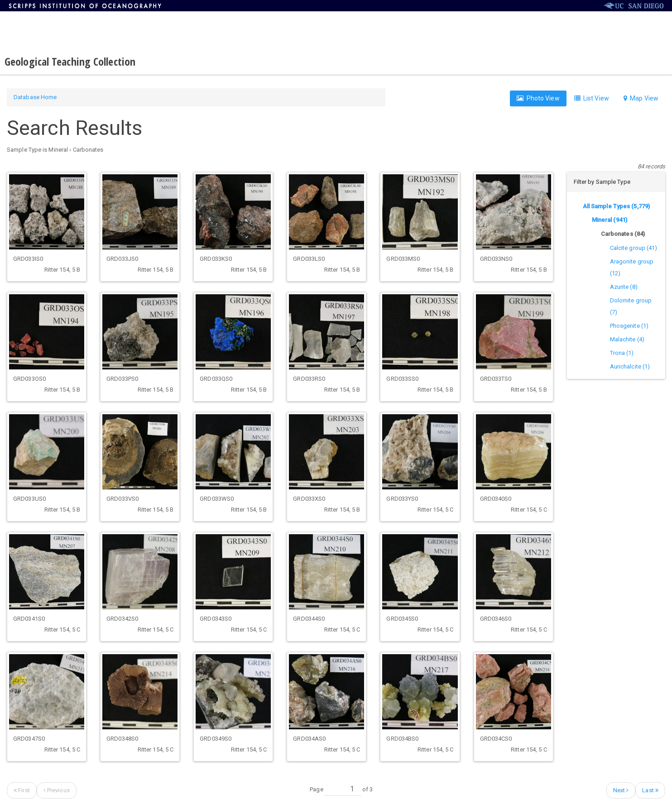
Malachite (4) (627, 339)
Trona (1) (622, 353)
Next (621, 790)
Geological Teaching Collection (70, 61)
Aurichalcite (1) (630, 366)
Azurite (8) (624, 287)
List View (592, 98)
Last (650, 790)
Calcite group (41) (634, 248)
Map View (641, 98)
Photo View (538, 98)
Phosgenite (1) (629, 326)
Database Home (35, 97)
